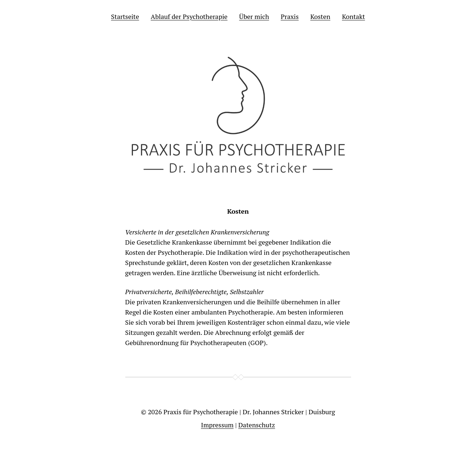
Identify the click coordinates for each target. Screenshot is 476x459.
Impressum (217, 425)
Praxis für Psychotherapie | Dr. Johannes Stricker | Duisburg (249, 412)
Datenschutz (257, 425)
